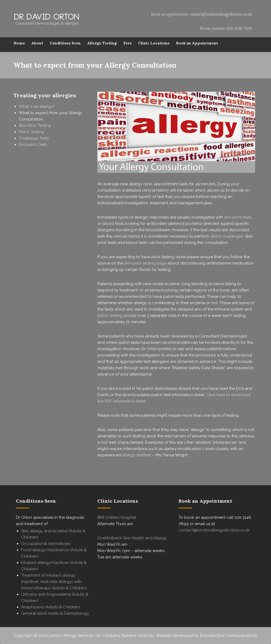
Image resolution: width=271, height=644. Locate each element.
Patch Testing (31, 132)
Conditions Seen (65, 44)
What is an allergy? (37, 106)
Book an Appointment (197, 44)
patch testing (110, 316)
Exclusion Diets (33, 145)
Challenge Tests (34, 138)
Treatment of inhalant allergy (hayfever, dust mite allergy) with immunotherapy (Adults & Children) (54, 582)
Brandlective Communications (228, 636)
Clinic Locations (154, 44)
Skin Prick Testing (35, 126)
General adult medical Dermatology (55, 613)
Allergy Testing (102, 44)
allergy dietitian (137, 455)
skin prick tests (238, 217)
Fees (127, 44)
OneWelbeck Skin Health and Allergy (132, 538)
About (37, 44)
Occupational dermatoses (46, 544)
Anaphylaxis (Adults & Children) (51, 607)
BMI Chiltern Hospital (117, 517)
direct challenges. (227, 236)
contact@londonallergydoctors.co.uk (221, 14)
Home (19, 44)
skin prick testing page (146, 263)
